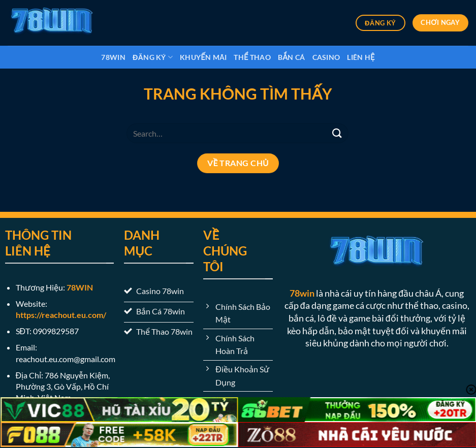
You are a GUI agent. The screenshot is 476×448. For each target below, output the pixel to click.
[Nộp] (337, 133)
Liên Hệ (361, 57)
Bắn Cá (291, 57)
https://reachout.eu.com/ (61, 315)
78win (113, 57)
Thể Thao (252, 57)
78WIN (80, 287)
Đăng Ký (153, 57)
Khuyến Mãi (203, 57)
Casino (326, 57)
